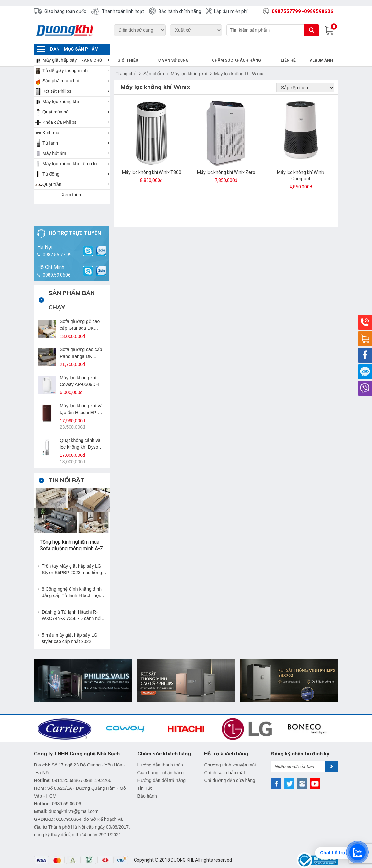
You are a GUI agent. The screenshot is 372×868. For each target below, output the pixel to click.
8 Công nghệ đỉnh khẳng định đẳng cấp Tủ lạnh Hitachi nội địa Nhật (72, 581)
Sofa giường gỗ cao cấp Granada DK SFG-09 (80, 314)
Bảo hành (147, 785)
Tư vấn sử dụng (197, 49)
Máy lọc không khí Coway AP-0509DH (79, 370)
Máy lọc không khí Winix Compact (301, 164)
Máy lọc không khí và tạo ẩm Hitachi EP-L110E (81, 398)
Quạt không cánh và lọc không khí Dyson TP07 (80, 433)
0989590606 (319, 11)
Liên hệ (296, 49)
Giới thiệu (159, 49)
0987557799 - (288, 11)
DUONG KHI (182, 849)
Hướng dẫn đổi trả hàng (162, 769)
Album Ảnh (324, 49)
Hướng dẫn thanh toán (160, 754)
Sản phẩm (154, 62)
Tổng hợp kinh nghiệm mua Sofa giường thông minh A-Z (71, 534)
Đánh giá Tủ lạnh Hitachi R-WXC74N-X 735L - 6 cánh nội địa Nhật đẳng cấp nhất (71, 604)
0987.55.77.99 (57, 243)
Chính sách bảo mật (224, 761)
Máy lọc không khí (189, 62)
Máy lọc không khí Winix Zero (226, 161)
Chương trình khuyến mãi (230, 754)
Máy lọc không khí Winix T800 (152, 161)
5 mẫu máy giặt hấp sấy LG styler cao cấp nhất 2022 (70, 627)
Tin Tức (145, 777)
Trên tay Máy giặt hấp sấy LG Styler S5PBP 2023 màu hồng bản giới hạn (72, 558)
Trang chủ (127, 49)
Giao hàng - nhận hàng (161, 761)
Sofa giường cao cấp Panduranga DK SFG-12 (81, 342)
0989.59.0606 (57, 264)
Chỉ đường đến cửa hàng (230, 769)
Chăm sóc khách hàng (251, 49)
